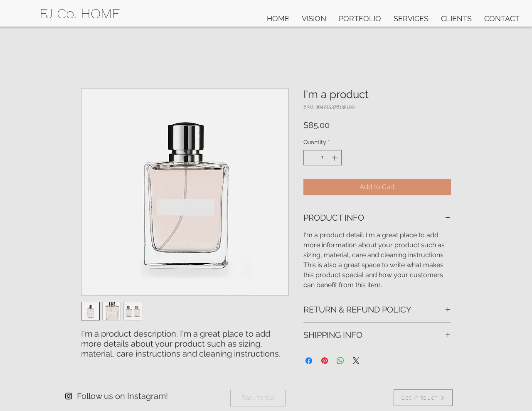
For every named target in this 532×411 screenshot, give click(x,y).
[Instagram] (69, 396)
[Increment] (335, 158)
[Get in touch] (423, 398)
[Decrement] (310, 158)
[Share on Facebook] (309, 361)
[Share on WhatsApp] (340, 361)
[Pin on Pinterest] (325, 361)
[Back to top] (258, 398)
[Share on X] (356, 361)
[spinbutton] (323, 158)
